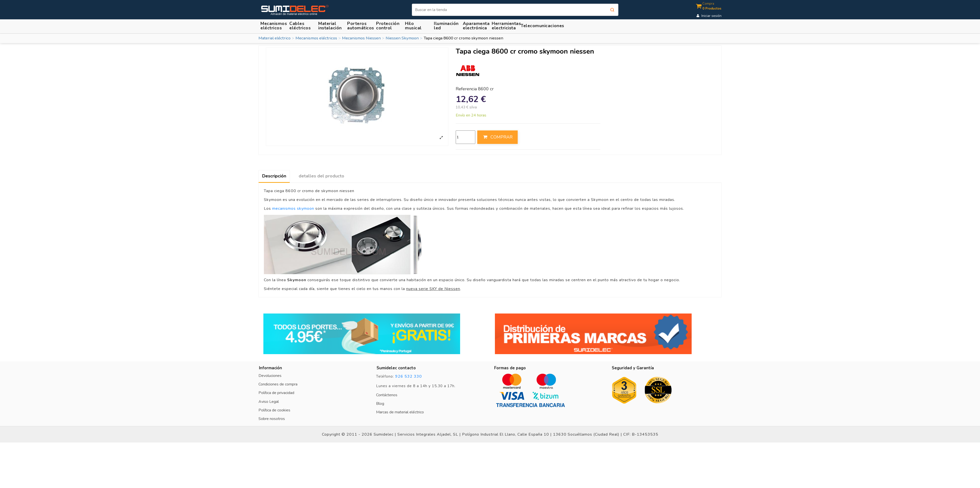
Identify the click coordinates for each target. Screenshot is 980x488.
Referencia (466, 89)
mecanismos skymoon (293, 209)
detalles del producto (321, 176)
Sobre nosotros (272, 419)
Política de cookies (274, 410)
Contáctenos (387, 395)
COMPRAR (497, 137)
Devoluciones (270, 376)
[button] (331, 25)
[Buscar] (515, 10)
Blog (380, 404)
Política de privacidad (276, 393)
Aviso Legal (269, 402)
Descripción (274, 176)
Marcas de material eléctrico (400, 412)
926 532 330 (409, 376)
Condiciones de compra (278, 384)
